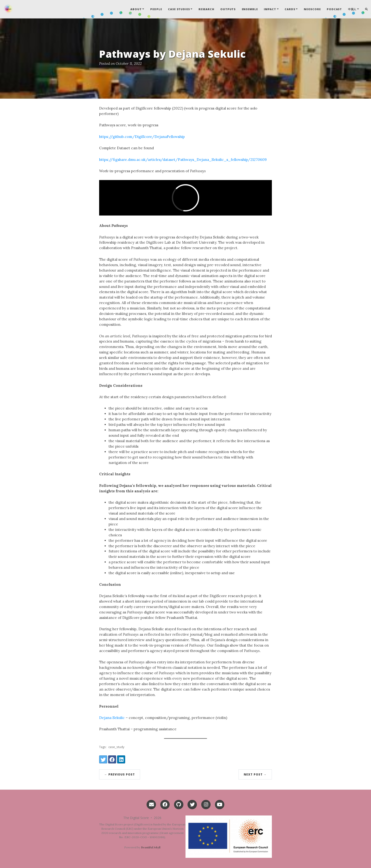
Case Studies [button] (179, 9)
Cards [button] (290, 9)
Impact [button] (270, 9)
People (156, 9)
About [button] (136, 9)
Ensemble (250, 9)
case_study (116, 747)
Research (206, 9)
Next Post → (255, 774)
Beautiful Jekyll (151, 847)
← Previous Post (120, 774)
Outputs (228, 9)
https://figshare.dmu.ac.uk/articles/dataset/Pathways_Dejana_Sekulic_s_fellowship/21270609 (183, 160)
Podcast (334, 9)
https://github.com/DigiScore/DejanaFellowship (142, 137)
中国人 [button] (352, 9)
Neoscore (312, 9)
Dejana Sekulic (112, 718)
